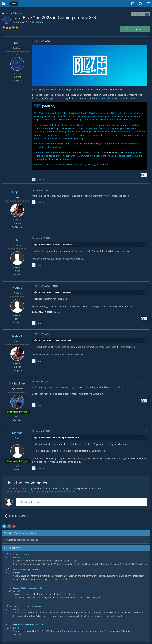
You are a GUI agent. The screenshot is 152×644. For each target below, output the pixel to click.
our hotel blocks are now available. (107, 152)
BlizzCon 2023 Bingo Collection (26, 569)
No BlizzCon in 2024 (21, 554)
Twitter (105, 164)
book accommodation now (105, 98)
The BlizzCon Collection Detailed (27, 606)
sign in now (71, 488)
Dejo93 (17, 192)
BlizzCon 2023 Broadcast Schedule (28, 588)
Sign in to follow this (13, 13)
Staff (18, 22)
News (40, 22)
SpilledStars (17, 383)
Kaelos (17, 288)
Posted (41, 41)
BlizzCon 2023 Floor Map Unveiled (28, 625)
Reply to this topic (135, 29)
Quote (41, 179)
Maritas (17, 433)
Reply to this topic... (30, 502)
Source (49, 106)
